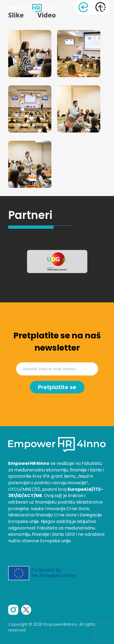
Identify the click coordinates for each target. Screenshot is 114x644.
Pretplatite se (57, 387)
